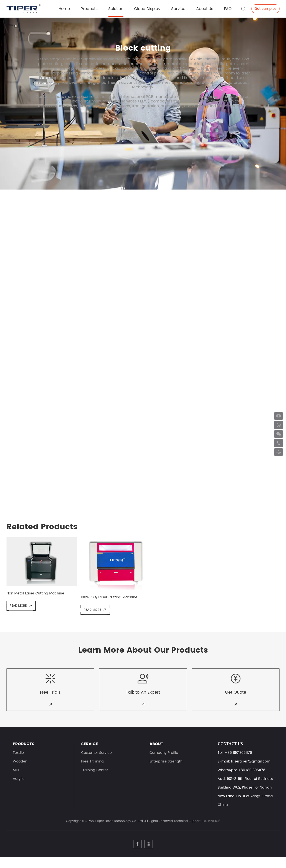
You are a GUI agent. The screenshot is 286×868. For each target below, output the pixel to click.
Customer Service (96, 761)
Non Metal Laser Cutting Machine (38, 595)
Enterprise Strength (166, 770)
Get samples (265, 8)
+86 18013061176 (252, 779)
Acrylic (19, 787)
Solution (116, 8)
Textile (18, 761)
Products (89, 8)
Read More (22, 608)
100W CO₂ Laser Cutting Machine (112, 599)
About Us (205, 8)
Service (178, 8)
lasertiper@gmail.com (251, 770)
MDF (16, 779)
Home (64, 8)
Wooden (20, 770)
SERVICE (90, 752)
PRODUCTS (24, 752)
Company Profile (164, 761)
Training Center (95, 779)
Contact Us (230, 752)
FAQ (228, 8)
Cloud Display (147, 8)
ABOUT (156, 752)
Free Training (92, 770)
